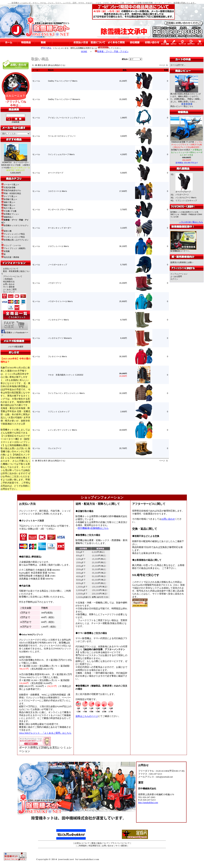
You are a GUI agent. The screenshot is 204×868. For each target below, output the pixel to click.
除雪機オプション (10, 214)
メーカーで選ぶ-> (10, 185)
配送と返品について (100, 843)
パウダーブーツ (55, 283)
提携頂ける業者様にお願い (182, 262)
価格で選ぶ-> (8, 202)
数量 (166, 70)
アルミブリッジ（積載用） (14, 248)
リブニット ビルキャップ (59, 412)
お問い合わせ (9, 284)
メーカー (36, 70)
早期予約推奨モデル (11, 190)
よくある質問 (176, 276)
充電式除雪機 (8, 187)
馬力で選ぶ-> (8, 208)
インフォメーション (179, 274)
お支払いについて (11, 269)
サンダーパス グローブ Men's (61, 210)
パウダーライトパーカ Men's (60, 301)
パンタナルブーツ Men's (58, 320)
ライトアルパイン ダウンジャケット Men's (66, 393)
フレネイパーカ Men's (57, 356)
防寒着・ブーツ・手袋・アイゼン (112, 51)
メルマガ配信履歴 (16, 347)
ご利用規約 (8, 279)
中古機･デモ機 (9, 211)
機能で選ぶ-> (8, 205)
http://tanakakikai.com (148, 802)
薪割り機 (6, 231)
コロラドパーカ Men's (57, 191)
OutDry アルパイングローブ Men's (63, 81)
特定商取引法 (9, 282)
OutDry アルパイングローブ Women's (64, 99)
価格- (125, 70)
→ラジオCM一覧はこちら (191, 222)
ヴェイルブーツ (55, 448)
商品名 (51, 70)
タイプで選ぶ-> (9, 196)
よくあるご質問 (10, 289)
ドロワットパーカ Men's (58, 246)
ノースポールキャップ (57, 265)
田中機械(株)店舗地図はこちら (93, 528)
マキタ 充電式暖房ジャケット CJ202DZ (66, 375)
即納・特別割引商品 (11, 193)
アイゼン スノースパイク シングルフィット (67, 118)
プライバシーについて (13, 276)
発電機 (5, 251)
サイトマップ (9, 292)
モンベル (36, 81)
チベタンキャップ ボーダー (60, 228)
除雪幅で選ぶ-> (9, 199)
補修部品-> (7, 217)
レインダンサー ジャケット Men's (62, 430)
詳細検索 (16, 122)
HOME (84, 51)
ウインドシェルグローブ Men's (61, 154)
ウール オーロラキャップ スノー (62, 136)
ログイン (174, 279)
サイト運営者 (9, 287)
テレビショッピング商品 (13, 234)
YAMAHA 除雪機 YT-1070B (187, 145)
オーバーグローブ (56, 173)
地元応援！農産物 (10, 257)
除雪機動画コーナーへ (183, 250)
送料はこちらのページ (87, 716)
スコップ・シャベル (11, 245)
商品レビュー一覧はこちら (182, 106)
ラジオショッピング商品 (13, 237)
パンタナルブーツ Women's (60, 338)
